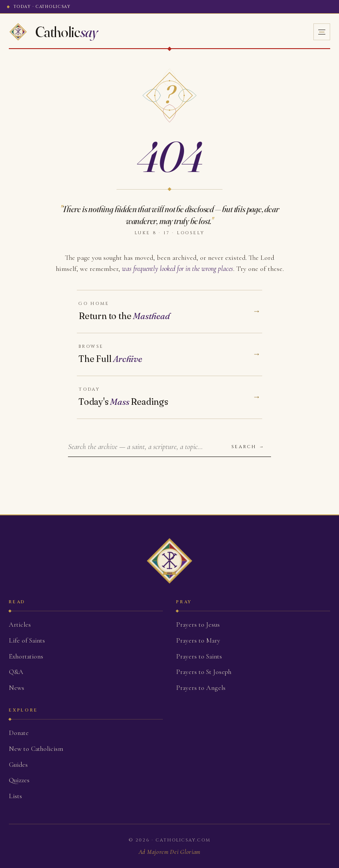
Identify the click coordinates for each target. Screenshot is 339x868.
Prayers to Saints (199, 656)
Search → (248, 447)
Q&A (16, 672)
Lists (15, 796)
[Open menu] (322, 32)
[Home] (53, 32)
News (17, 688)
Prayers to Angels (201, 688)
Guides (18, 765)
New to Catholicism (36, 749)
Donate (19, 733)
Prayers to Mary (198, 640)
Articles (20, 624)
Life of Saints (27, 640)
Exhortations (26, 656)
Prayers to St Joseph (204, 672)
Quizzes (19, 780)
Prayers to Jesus (198, 624)
